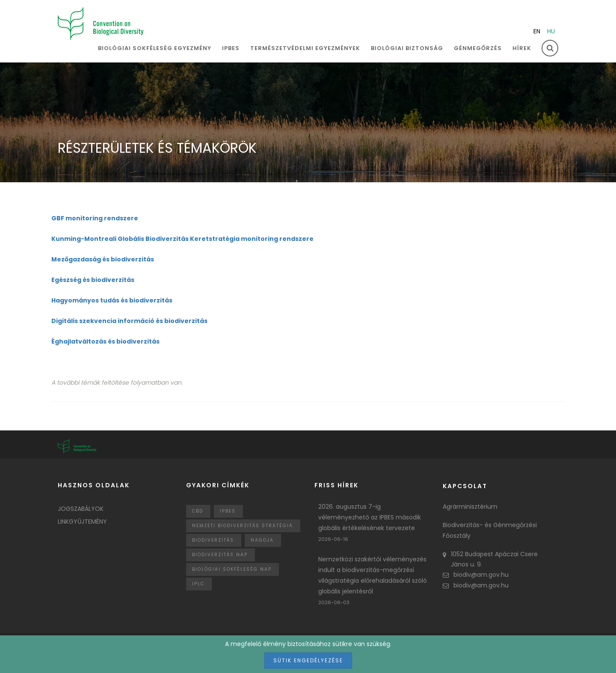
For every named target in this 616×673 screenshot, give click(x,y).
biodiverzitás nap (220, 555)
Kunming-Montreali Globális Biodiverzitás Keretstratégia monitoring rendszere (182, 239)
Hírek (522, 48)
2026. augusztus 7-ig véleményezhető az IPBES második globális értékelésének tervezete (370, 517)
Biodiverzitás (213, 540)
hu (551, 31)
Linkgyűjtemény (82, 522)
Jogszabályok (81, 509)
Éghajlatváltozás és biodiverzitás (105, 341)
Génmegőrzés (478, 48)
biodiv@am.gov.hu (476, 575)
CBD (198, 511)
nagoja (262, 540)
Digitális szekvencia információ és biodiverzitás (129, 321)
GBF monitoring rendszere (95, 218)
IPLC (198, 584)
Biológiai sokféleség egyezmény (155, 48)
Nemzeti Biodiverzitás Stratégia (243, 526)
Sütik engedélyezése (308, 660)
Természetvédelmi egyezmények (305, 48)
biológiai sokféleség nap (232, 569)
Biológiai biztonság (407, 48)
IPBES (231, 48)
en (537, 31)
